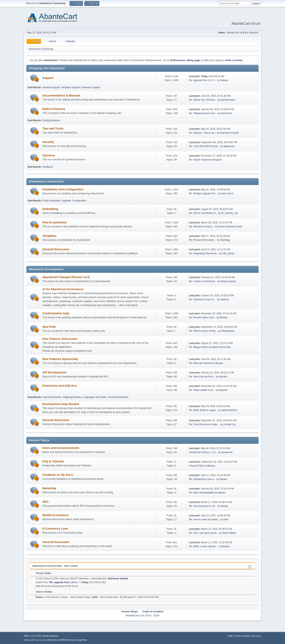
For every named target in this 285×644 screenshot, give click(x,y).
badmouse (226, 113)
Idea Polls (49, 327)
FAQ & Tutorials (53, 461)
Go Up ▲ (257, 636)
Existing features (51, 120)
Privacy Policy (196, 466)
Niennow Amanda (229, 133)
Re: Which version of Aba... (203, 331)
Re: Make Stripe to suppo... (203, 410)
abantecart (229, 146)
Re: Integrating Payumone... (204, 253)
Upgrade (66, 201)
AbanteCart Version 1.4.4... (203, 452)
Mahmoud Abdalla (118, 579)
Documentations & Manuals (61, 95)
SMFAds (27, 640)
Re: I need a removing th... (203, 281)
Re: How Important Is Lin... (203, 506)
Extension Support (91, 87)
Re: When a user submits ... (203, 546)
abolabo (223, 377)
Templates (49, 236)
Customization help (56, 313)
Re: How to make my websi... (204, 519)
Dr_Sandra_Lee (230, 213)
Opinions (49, 155)
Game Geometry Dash (230, 227)
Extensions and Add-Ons (60, 386)
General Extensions (118, 397)
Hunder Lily (230, 424)
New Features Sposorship (60, 359)
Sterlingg (225, 240)
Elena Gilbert (229, 533)
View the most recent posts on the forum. (57, 586)
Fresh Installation (51, 201)
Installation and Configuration (63, 189)
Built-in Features (54, 109)
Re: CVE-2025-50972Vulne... (204, 146)
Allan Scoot (227, 194)
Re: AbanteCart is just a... (202, 479)
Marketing (49, 488)
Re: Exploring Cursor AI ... (203, 299)
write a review (234, 60)
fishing (224, 506)
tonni (226, 519)
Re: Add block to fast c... (202, 227)
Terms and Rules (243, 636)
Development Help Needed (61, 404)
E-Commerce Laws (55, 529)
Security (48, 142)
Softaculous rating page (185, 60)
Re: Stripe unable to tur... (202, 390)
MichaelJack (228, 331)
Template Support (70, 87)
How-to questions (55, 222)
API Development (54, 372)
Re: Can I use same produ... (204, 533)
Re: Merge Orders (198, 347)
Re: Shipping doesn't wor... (203, 113)
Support (48, 78)
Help (230, 636)
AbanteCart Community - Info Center (55, 566)
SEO (45, 502)
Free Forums (40, 640)
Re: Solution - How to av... (202, 133)
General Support (51, 87)
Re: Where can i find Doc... (203, 100)
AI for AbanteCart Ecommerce (63, 289)
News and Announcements (61, 448)
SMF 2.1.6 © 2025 (32, 636)
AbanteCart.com (135, 615)
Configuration (79, 201)
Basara (224, 80)
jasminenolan (228, 100)
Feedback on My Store (58, 475)
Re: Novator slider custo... (202, 317)
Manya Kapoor (228, 281)
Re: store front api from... (202, 377)
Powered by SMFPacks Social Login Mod (67, 640)
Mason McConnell (221, 347)
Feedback (48, 167)
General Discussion (56, 249)
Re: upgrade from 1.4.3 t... (203, 80)
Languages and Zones (95, 397)
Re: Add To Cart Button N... (203, 213)
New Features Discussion (60, 339)
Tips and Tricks (53, 128)
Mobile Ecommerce (56, 515)
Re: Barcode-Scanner (200, 363)
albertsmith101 (229, 410)
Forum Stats (42, 573)
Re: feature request (199, 160)
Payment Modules (52, 397)
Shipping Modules (72, 397)
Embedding (50, 209)
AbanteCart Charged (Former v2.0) (66, 277)
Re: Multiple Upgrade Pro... (203, 194)
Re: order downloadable (202, 493)
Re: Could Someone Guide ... (204, 424)
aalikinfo (224, 299)
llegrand (217, 160)
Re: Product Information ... (203, 240)
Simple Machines (50, 636)
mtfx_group (228, 253)
